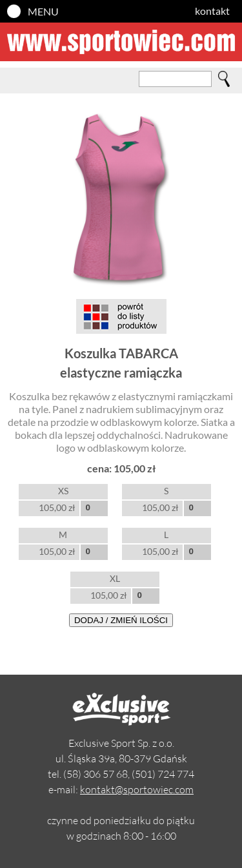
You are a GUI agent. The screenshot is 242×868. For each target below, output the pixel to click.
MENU (43, 11)
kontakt (212, 11)
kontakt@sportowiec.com (137, 789)
